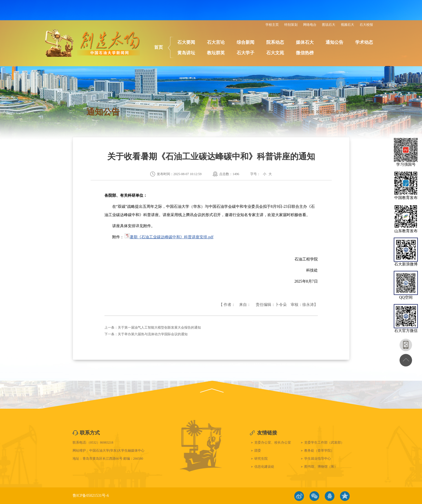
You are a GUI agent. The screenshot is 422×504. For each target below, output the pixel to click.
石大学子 (245, 53)
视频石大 (347, 25)
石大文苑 (275, 53)
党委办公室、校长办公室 (273, 442)
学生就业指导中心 (318, 459)
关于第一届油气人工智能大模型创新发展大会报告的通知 (159, 328)
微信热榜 (305, 53)
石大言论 (216, 42)
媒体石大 (305, 42)
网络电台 (310, 25)
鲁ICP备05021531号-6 (91, 496)
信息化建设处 (264, 467)
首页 (158, 47)
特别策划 (291, 25)
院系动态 (275, 42)
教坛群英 (216, 53)
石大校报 (366, 25)
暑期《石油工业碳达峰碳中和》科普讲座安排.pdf (172, 237)
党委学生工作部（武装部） (324, 442)
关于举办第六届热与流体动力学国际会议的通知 (153, 334)
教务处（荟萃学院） (319, 451)
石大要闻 (186, 42)
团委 (258, 451)
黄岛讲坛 (186, 53)
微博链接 (299, 496)
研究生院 (261, 459)
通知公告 (334, 42)
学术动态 (364, 42)
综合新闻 (245, 42)
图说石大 (329, 25)
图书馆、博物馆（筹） (321, 467)
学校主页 (272, 25)
